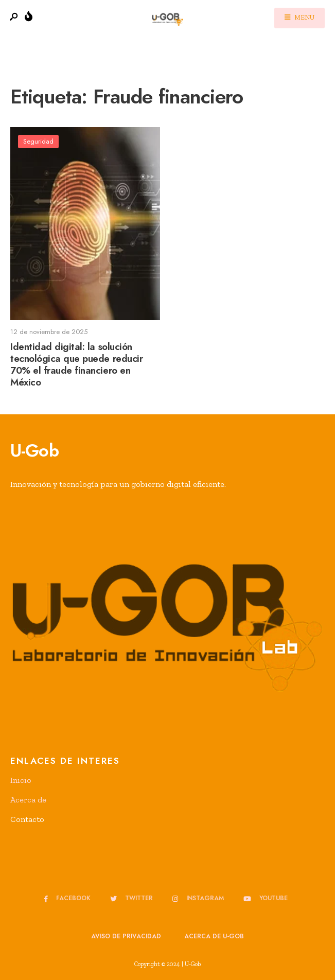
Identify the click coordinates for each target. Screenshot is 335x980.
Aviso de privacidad (126, 936)
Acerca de (28, 800)
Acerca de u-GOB (214, 936)
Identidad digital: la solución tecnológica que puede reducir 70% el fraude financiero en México (76, 365)
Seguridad (38, 141)
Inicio (21, 780)
